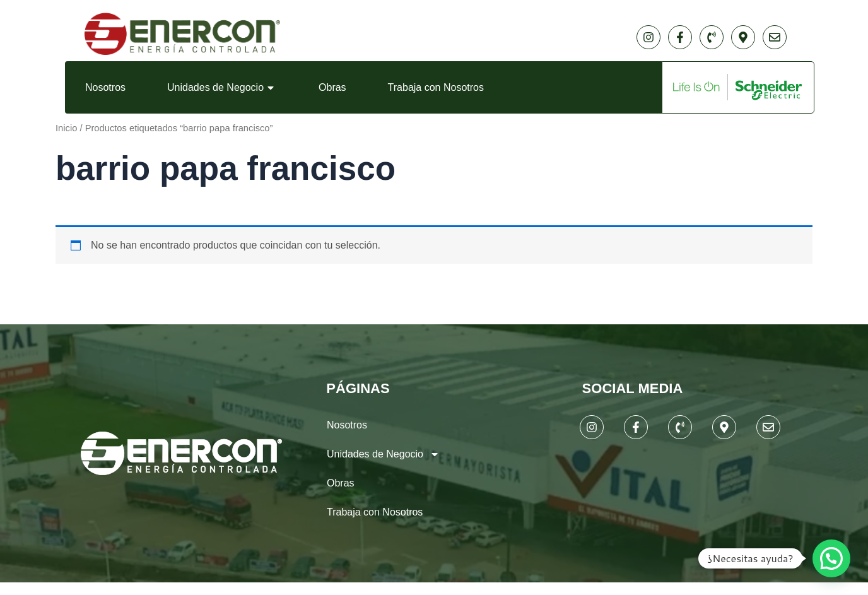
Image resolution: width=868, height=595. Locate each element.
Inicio (66, 128)
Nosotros (105, 87)
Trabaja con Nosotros (436, 87)
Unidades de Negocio (222, 88)
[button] (831, 558)
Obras (332, 87)
